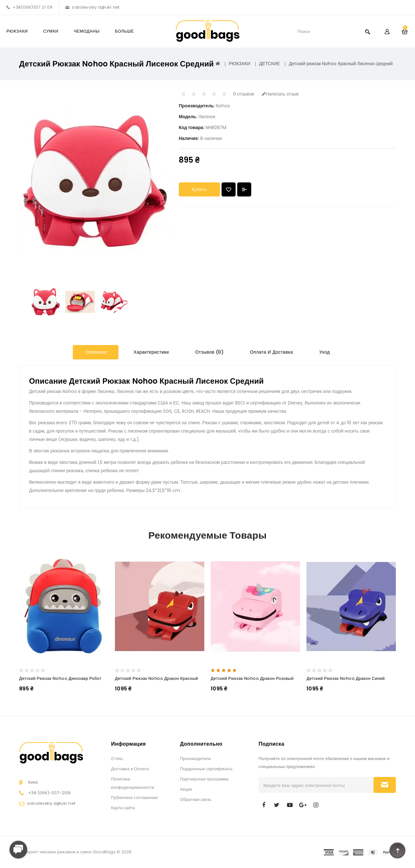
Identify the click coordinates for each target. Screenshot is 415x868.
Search (367, 31)
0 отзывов (244, 94)
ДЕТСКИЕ (270, 64)
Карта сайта (123, 808)
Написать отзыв (280, 94)
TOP (397, 850)
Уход (324, 352)
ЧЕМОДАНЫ (87, 31)
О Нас (117, 759)
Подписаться (385, 785)
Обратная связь (196, 799)
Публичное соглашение (134, 798)
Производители (195, 759)
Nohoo (223, 106)
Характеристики (151, 352)
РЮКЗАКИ (17, 31)
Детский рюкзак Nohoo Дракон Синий (346, 678)
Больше (124, 31)
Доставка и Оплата (130, 769)
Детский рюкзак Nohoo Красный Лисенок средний (341, 64)
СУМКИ (51, 31)
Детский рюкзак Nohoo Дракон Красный (156, 678)
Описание (96, 352)
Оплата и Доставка (271, 352)
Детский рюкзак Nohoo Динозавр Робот (60, 678)
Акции (186, 789)
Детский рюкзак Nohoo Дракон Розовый (252, 678)
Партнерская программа (204, 779)
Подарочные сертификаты (206, 769)
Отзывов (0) (209, 352)
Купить (199, 189)
